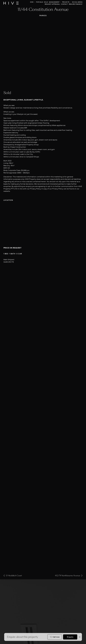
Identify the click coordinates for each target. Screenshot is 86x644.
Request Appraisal (52, 4)
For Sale (40, 2)
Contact (64, 4)
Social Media (77, 2)
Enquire (70, 637)
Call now (56, 637)
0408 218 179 (9, 262)
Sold (46, 2)
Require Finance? (76, 4)
